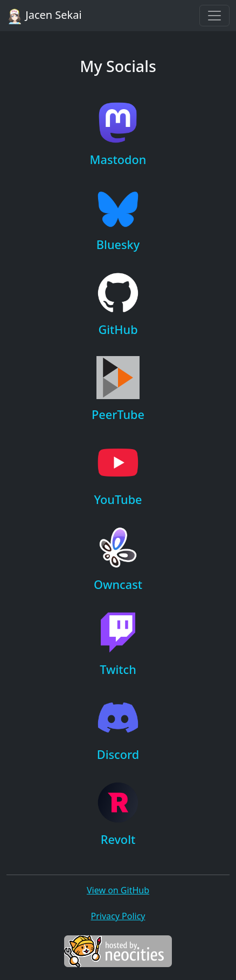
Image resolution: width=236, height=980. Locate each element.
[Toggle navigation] (214, 16)
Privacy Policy (118, 916)
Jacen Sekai (44, 16)
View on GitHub (118, 890)
